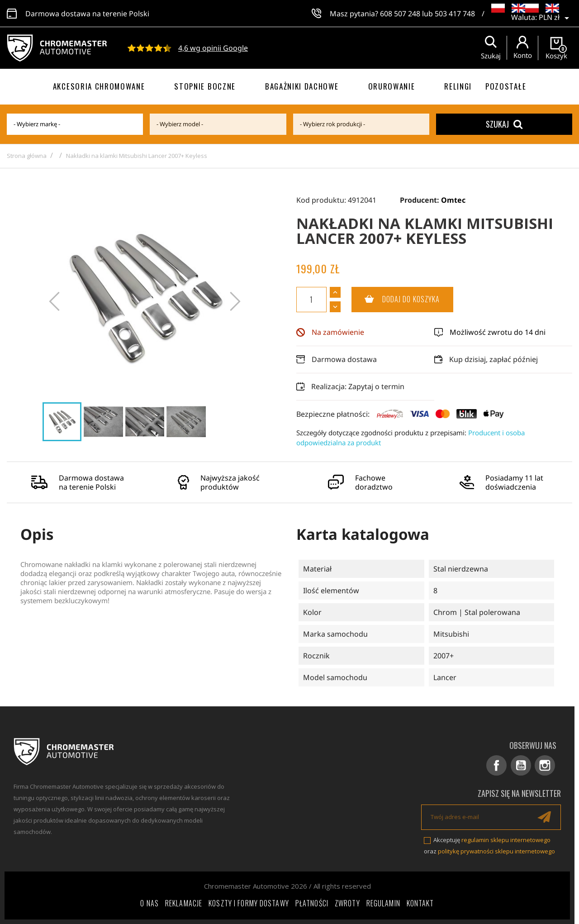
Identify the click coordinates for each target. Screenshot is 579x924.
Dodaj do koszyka (396, 300)
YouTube (521, 766)
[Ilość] (311, 300)
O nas (149, 903)
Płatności (312, 903)
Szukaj (504, 124)
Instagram (545, 766)
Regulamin (383, 903)
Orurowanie (392, 86)
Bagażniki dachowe (302, 86)
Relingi (458, 86)
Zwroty (347, 903)
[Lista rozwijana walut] (555, 18)
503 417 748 (455, 14)
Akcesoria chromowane (99, 86)
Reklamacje (184, 903)
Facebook (497, 766)
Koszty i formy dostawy (249, 903)
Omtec (453, 200)
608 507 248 (400, 14)
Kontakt (420, 903)
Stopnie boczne (205, 86)
